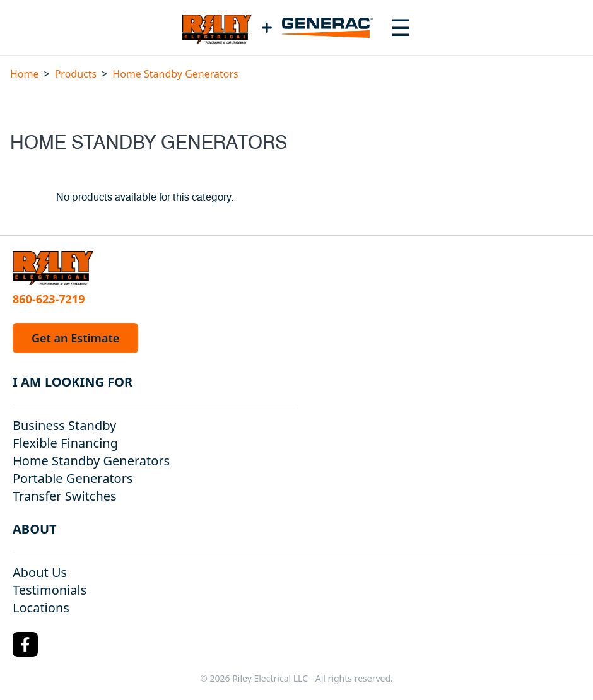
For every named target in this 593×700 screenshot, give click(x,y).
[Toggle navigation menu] (401, 28)
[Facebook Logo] (25, 645)
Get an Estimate (75, 338)
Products (76, 74)
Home (25, 74)
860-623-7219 (49, 299)
